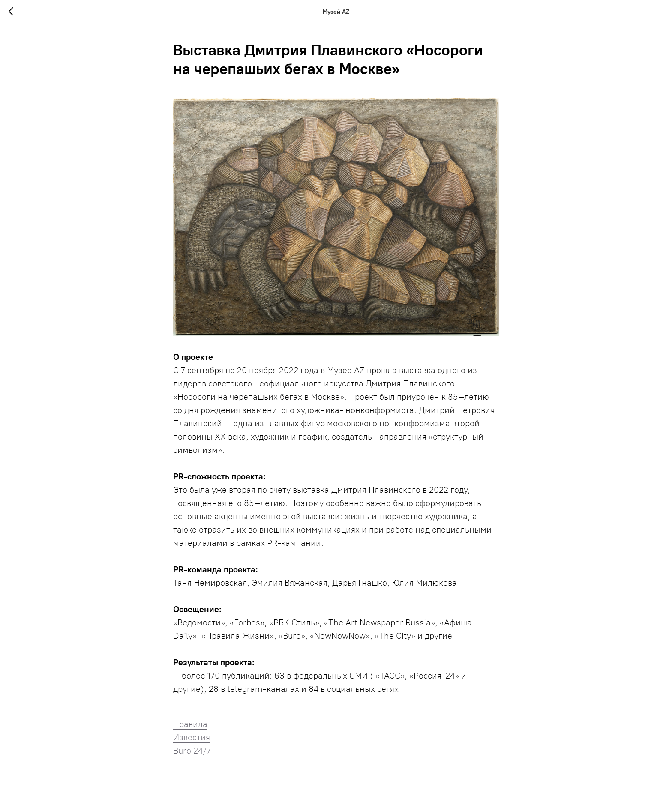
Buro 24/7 (192, 751)
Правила (190, 724)
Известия (192, 737)
